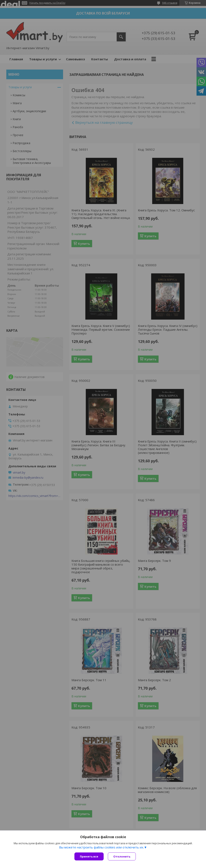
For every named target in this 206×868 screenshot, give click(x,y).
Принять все (89, 856)
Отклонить (122, 856)
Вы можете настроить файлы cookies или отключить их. (102, 847)
